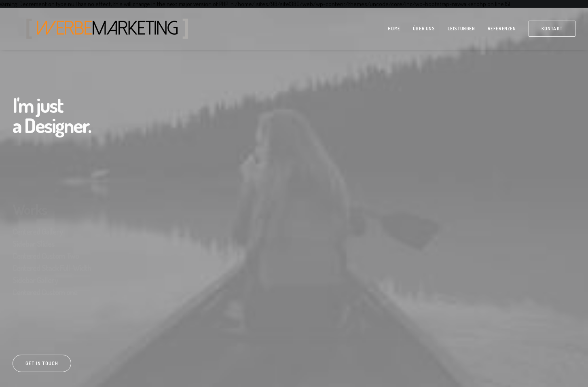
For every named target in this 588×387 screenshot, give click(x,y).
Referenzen (502, 29)
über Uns (424, 29)
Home (394, 29)
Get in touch (42, 363)
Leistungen (461, 29)
